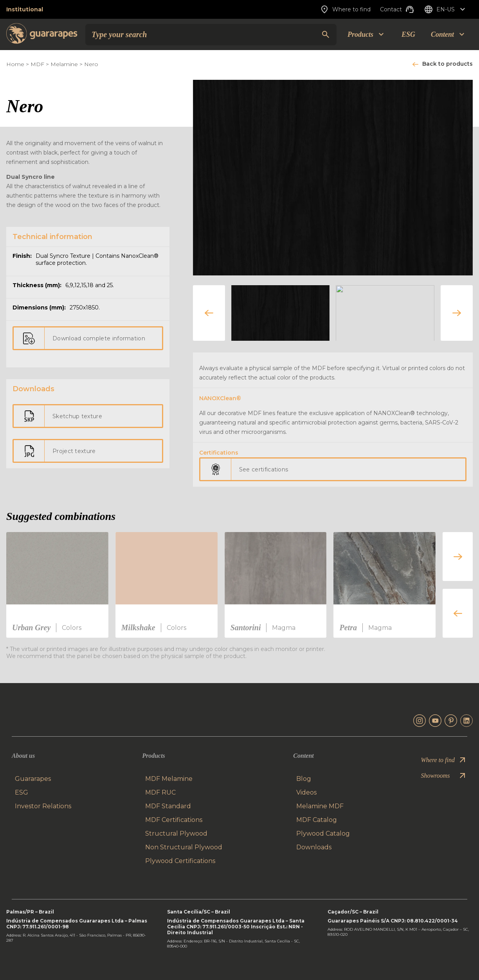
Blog (304, 779)
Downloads (314, 847)
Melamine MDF (320, 806)
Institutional (25, 9)
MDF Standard (168, 806)
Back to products (447, 64)
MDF (37, 64)
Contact (397, 9)
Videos (306, 792)
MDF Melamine (169, 779)
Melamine (64, 64)
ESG (408, 34)
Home (15, 64)
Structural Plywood (176, 833)
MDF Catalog (317, 820)
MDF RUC (160, 792)
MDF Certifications (174, 820)
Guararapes (33, 779)
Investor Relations (43, 806)
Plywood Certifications (180, 861)
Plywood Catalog (323, 833)
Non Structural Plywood (184, 847)
